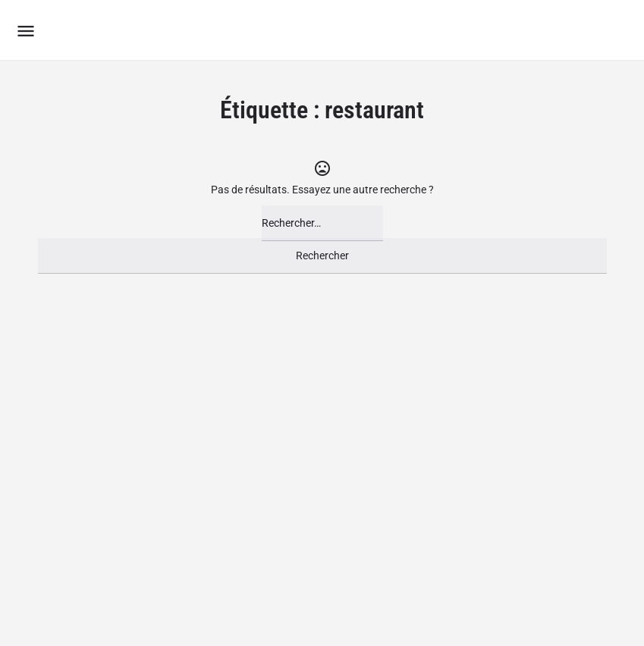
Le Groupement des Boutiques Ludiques (246, 30)
